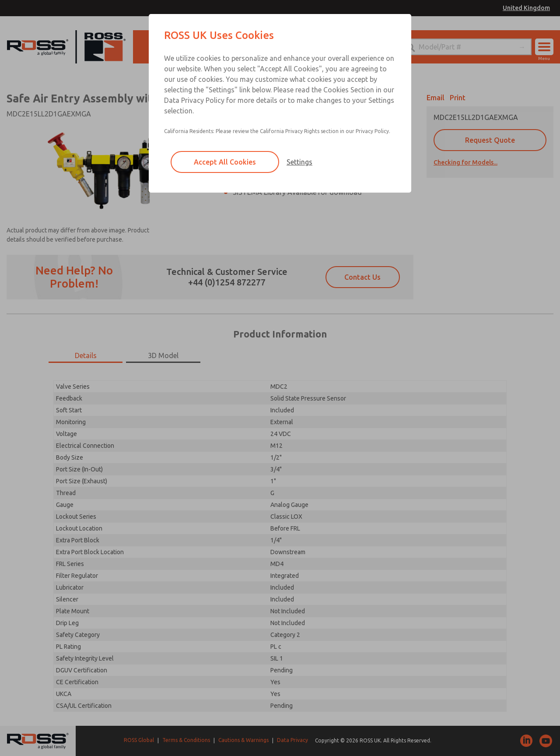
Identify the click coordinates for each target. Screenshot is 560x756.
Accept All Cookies (225, 162)
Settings (299, 162)
